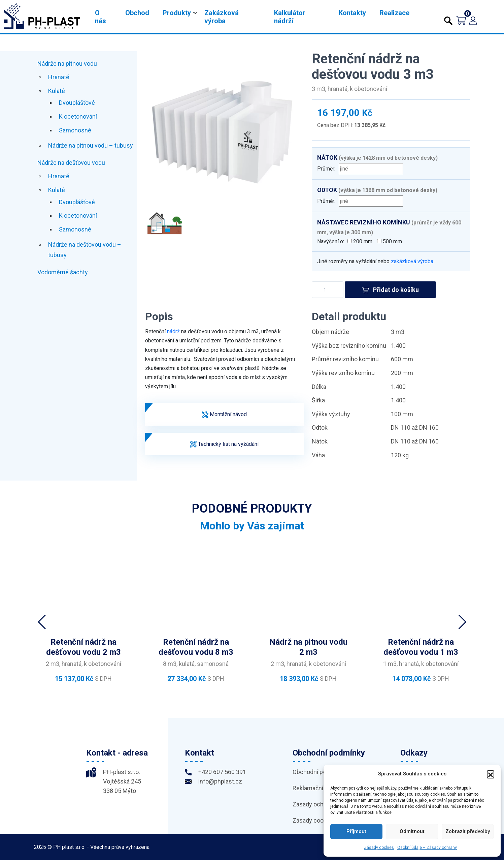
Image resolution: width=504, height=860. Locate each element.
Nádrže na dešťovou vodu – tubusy (85, 250)
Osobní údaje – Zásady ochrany (427, 848)
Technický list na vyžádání (224, 444)
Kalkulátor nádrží (290, 17)
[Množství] (328, 290)
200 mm (361, 241)
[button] (491, 774)
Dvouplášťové (77, 103)
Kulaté (57, 91)
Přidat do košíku (391, 290)
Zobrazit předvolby (468, 831)
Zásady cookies (379, 848)
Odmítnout (412, 831)
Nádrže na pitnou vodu (67, 64)
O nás (100, 17)
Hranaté (59, 77)
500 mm (390, 241)
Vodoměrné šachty (63, 272)
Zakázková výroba (222, 17)
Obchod (137, 13)
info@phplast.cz (220, 781)
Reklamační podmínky (322, 788)
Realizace (394, 13)
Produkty (177, 13)
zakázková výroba (412, 261)
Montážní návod (224, 415)
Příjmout (356, 831)
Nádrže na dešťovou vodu (71, 163)
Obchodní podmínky (319, 772)
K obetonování (78, 116)
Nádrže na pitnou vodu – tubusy (91, 145)
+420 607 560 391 (222, 772)
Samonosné (75, 130)
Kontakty (352, 13)
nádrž (173, 331)
